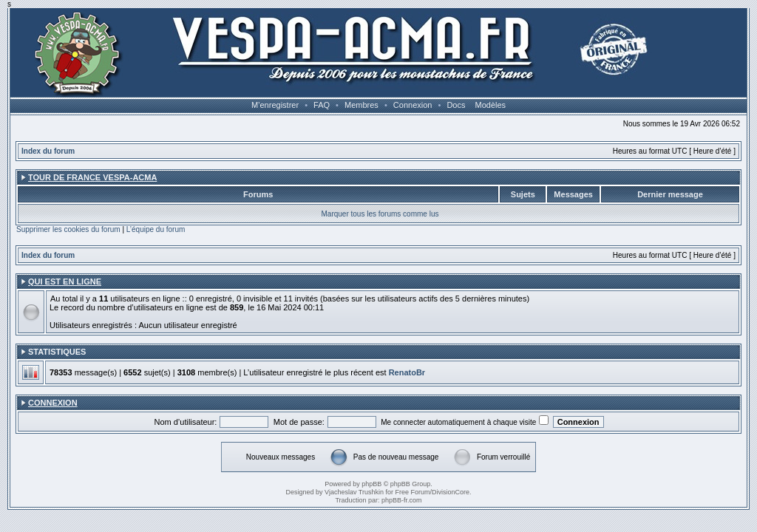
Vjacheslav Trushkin (354, 492)
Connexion (413, 105)
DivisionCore (451, 492)
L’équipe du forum (156, 229)
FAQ (322, 105)
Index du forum (48, 151)
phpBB (371, 484)
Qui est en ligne (65, 282)
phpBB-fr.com (402, 500)
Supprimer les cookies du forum (68, 229)
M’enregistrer (275, 105)
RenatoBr (407, 372)
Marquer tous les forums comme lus (380, 214)
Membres (361, 105)
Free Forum (413, 492)
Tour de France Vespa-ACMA (92, 177)
